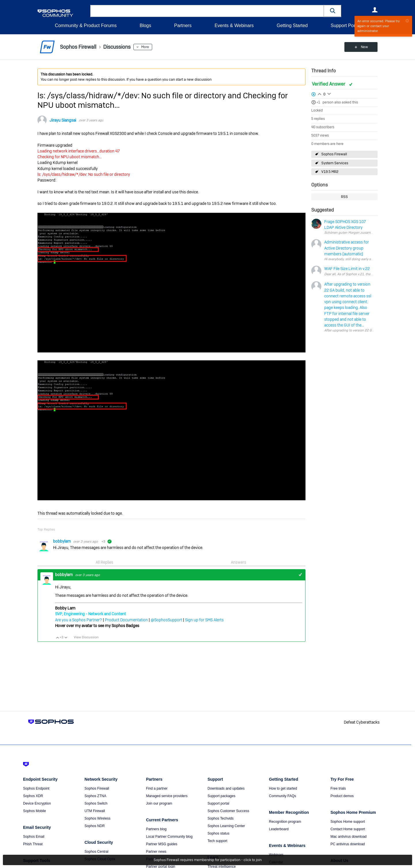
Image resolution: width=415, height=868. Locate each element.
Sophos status (218, 833)
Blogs (145, 26)
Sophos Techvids (221, 818)
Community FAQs (282, 796)
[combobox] (207, 11)
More (145, 47)
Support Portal (345, 26)
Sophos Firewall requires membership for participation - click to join (208, 860)
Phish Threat (33, 844)
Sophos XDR (33, 796)
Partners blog (156, 829)
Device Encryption (37, 803)
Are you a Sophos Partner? (79, 620)
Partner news (156, 852)
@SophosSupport (166, 620)
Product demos (342, 796)
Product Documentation (126, 620)
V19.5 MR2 (330, 172)
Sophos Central (96, 852)
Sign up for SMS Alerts (204, 620)
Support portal (218, 803)
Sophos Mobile (34, 811)
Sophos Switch (96, 803)
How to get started (283, 788)
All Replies (104, 562)
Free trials (338, 788)
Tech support (217, 841)
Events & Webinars (234, 26)
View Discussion (86, 637)
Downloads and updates (226, 788)
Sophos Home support (348, 822)
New (364, 47)
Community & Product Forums (86, 26)
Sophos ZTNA (95, 796)
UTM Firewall (95, 811)
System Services (335, 163)
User (375, 10)
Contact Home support (348, 829)
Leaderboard (279, 829)
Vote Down (66, 637)
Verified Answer (329, 84)
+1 (318, 102)
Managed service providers (167, 796)
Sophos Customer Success (228, 811)
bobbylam (62, 541)
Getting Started (292, 26)
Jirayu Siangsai (63, 120)
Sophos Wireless (97, 818)
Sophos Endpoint (36, 788)
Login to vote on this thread (320, 93)
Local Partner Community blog (169, 837)
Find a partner (157, 788)
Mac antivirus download (349, 837)
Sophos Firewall (334, 154)
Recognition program (285, 822)
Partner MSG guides (162, 844)
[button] (333, 11)
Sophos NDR (95, 826)
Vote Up (57, 637)
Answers (238, 562)
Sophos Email (34, 837)
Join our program (159, 803)
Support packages (221, 796)
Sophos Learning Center (226, 826)
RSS (344, 197)
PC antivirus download (348, 844)
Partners (183, 26)
